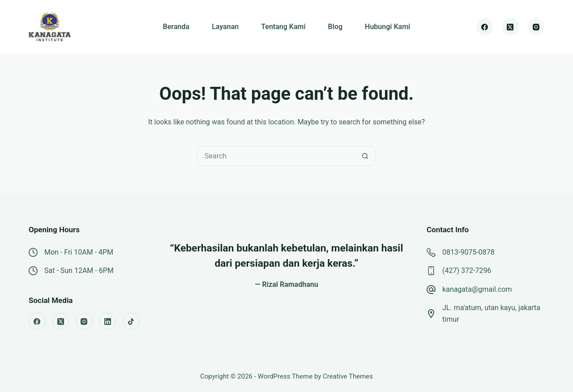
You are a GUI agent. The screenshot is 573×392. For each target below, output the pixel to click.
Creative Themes (348, 376)
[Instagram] (536, 27)
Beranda (176, 27)
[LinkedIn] (108, 321)
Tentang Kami (283, 27)
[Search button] (365, 156)
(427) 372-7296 (467, 271)
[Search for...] (276, 156)
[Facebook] (485, 27)
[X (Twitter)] (510, 27)
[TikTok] (131, 321)
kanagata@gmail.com (477, 289)
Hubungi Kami (387, 27)
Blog (335, 27)
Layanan (225, 27)
